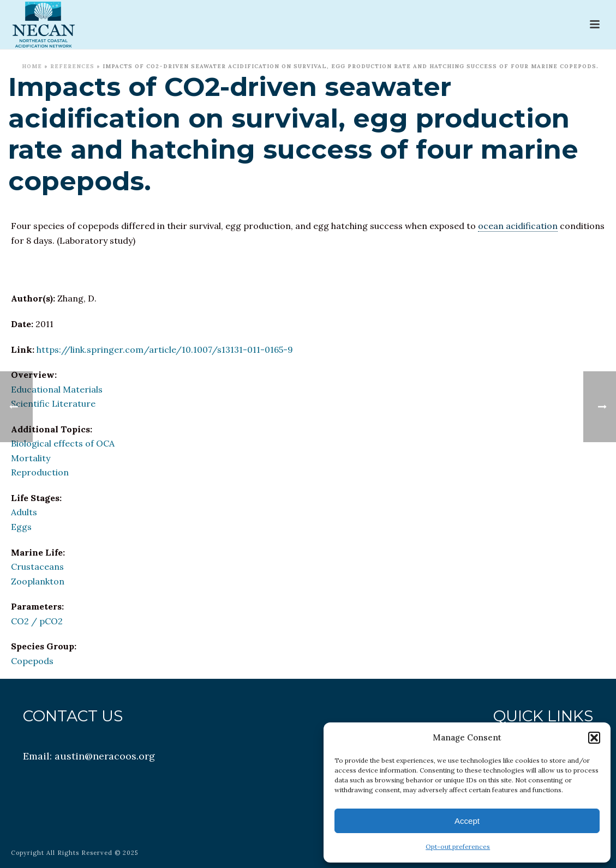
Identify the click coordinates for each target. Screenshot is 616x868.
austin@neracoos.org (105, 756)
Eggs (21, 527)
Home (32, 66)
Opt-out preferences (458, 846)
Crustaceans (37, 566)
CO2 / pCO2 (37, 621)
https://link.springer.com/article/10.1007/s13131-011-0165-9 (165, 349)
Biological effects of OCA (63, 443)
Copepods (32, 661)
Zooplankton (38, 581)
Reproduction (40, 472)
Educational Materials (57, 389)
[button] (594, 738)
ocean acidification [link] (518, 226)
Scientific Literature (53, 403)
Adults (24, 512)
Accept (467, 821)
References (72, 66)
